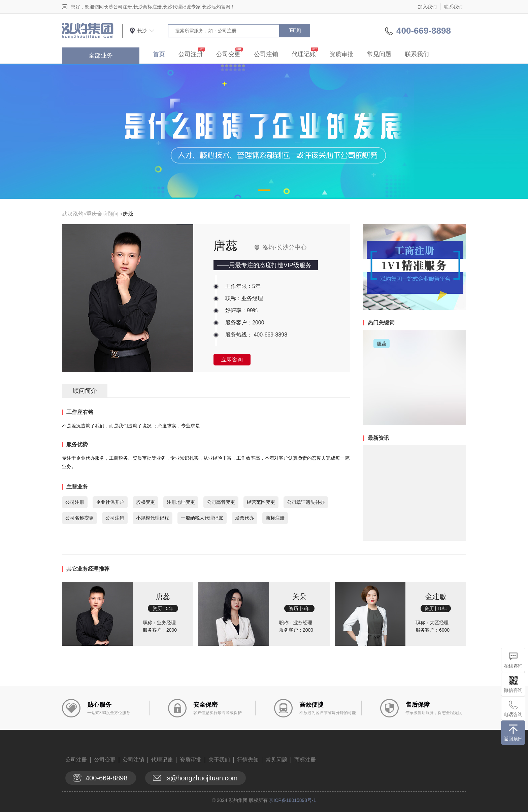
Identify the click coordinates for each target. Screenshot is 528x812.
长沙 (142, 31)
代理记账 (304, 54)
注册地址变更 (181, 502)
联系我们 (453, 7)
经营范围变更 (261, 502)
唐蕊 (128, 214)
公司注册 (191, 54)
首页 (159, 54)
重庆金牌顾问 (102, 214)
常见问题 (379, 54)
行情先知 (248, 760)
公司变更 (228, 54)
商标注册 (275, 518)
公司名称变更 (79, 518)
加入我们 (427, 7)
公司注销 (266, 54)
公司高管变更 (221, 502)
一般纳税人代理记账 (202, 518)
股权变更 (145, 502)
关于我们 (219, 760)
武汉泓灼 (73, 214)
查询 (295, 31)
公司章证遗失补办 (306, 502)
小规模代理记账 (153, 518)
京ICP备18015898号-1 (292, 800)
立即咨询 (232, 360)
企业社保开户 (110, 502)
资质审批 (341, 54)
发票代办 (244, 518)
